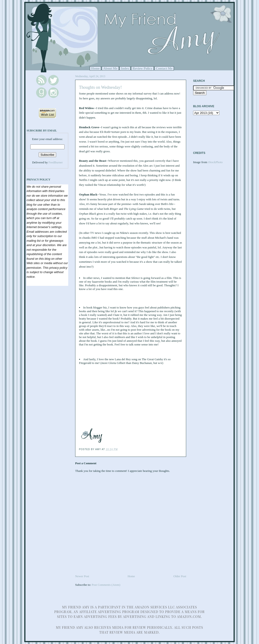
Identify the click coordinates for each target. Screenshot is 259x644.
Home (95, 68)
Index (125, 68)
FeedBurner (56, 162)
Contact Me (164, 68)
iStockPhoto (215, 162)
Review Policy (142, 68)
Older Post (180, 576)
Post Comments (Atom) (106, 585)
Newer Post (82, 576)
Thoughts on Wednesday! (100, 87)
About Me (110, 68)
